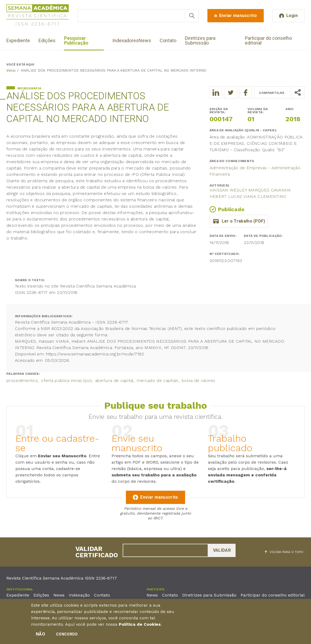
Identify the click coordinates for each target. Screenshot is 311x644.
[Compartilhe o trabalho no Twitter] (231, 93)
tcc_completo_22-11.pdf (239, 221)
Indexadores (125, 40)
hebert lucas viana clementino (248, 196)
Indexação (79, 595)
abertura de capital (114, 380)
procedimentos (22, 380)
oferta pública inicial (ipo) (66, 380)
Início (11, 70)
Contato (168, 40)
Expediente (18, 40)
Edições (47, 40)
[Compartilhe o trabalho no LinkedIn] (216, 93)
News (145, 40)
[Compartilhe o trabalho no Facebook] (246, 93)
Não (41, 634)
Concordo (67, 634)
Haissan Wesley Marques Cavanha (250, 190)
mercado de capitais (158, 380)
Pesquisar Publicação (76, 40)
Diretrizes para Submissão (200, 40)
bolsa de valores (199, 380)
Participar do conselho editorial (268, 40)
